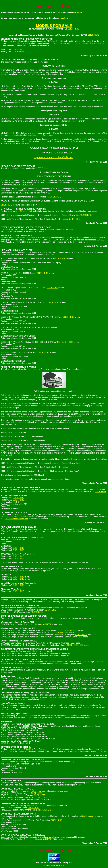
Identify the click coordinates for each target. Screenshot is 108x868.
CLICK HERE (73, 29)
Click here (78, 12)
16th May (29, 749)
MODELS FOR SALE (54, 26)
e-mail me (64, 18)
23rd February (87, 816)
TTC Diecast (43, 168)
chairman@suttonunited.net (95, 751)
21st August (25, 489)
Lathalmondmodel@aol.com (17, 519)
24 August (24, 211)
